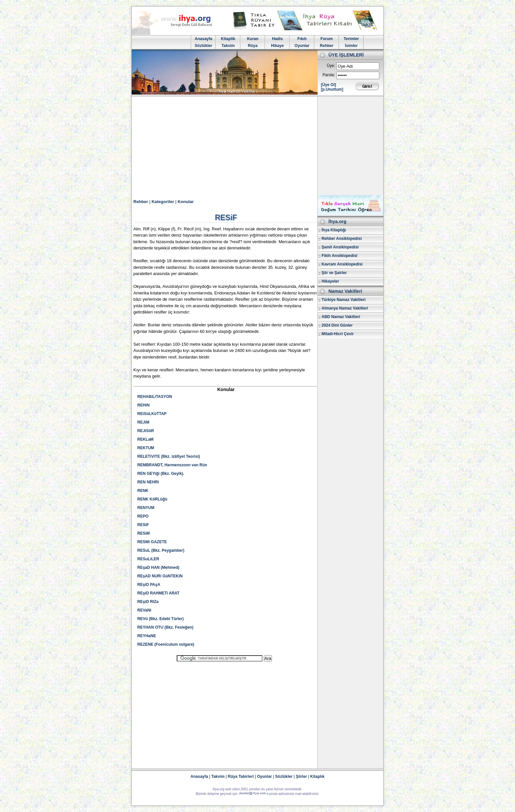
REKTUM (146, 448)
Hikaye (277, 46)
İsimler (351, 46)
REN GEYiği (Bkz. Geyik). (161, 474)
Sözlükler (203, 46)
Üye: (331, 66)
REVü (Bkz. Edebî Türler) (160, 619)
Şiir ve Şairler (334, 273)
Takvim (228, 46)
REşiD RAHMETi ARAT (158, 593)
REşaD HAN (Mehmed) (158, 568)
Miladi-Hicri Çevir (338, 334)
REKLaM (145, 439)
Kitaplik (228, 39)
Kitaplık (317, 777)
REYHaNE (147, 636)
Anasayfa (203, 39)
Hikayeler (330, 281)
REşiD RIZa (148, 602)
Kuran (253, 39)
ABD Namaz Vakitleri (341, 317)
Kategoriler (163, 202)
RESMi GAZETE (152, 542)
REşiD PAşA (149, 585)
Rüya (253, 46)
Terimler (351, 39)
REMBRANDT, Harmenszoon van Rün (172, 465)
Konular (186, 202)
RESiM (144, 533)
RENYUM (146, 508)
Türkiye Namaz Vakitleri (344, 300)
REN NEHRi (148, 482)
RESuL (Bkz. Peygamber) (161, 550)
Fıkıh (302, 39)
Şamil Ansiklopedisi (340, 247)
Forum (327, 39)
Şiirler (302, 777)
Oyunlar (302, 46)
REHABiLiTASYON (155, 397)
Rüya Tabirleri (241, 777)
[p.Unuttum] (332, 89)
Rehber (327, 46)
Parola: (329, 75)
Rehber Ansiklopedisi (342, 239)
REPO (143, 516)
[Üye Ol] (328, 85)
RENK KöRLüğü (152, 499)
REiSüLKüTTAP (152, 414)
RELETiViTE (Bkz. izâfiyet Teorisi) (169, 456)
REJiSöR (146, 431)
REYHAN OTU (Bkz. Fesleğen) (165, 627)
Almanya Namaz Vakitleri (345, 308)
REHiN (143, 405)
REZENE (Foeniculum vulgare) (166, 644)
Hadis (277, 39)
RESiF (143, 525)
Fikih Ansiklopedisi (339, 256)
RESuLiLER (148, 559)
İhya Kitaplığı (334, 230)
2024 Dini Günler (337, 325)
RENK (143, 491)
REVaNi (144, 610)
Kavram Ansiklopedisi (342, 264)
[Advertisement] (257, 146)
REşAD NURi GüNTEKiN (160, 576)
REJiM (143, 422)
